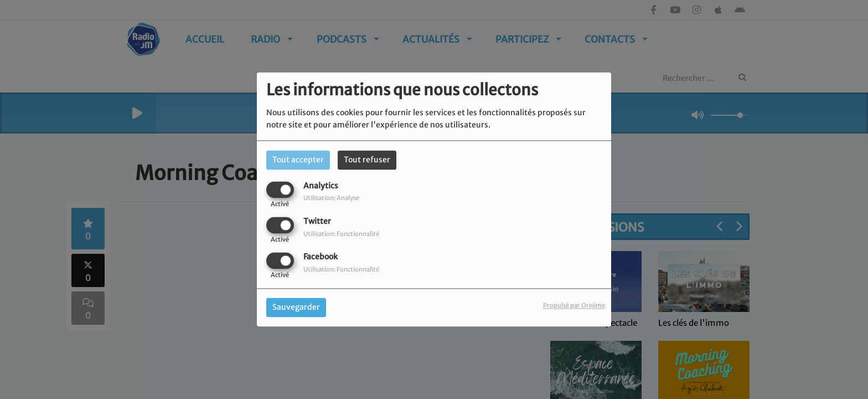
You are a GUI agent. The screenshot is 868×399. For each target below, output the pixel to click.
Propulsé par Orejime (574, 306)
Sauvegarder (296, 308)
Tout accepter (298, 160)
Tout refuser (367, 160)
